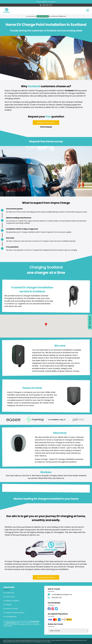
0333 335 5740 (46, 5)
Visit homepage (46, 127)
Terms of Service (11, 623)
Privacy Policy (35, 621)
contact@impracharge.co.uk (62, 594)
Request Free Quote (46, 123)
